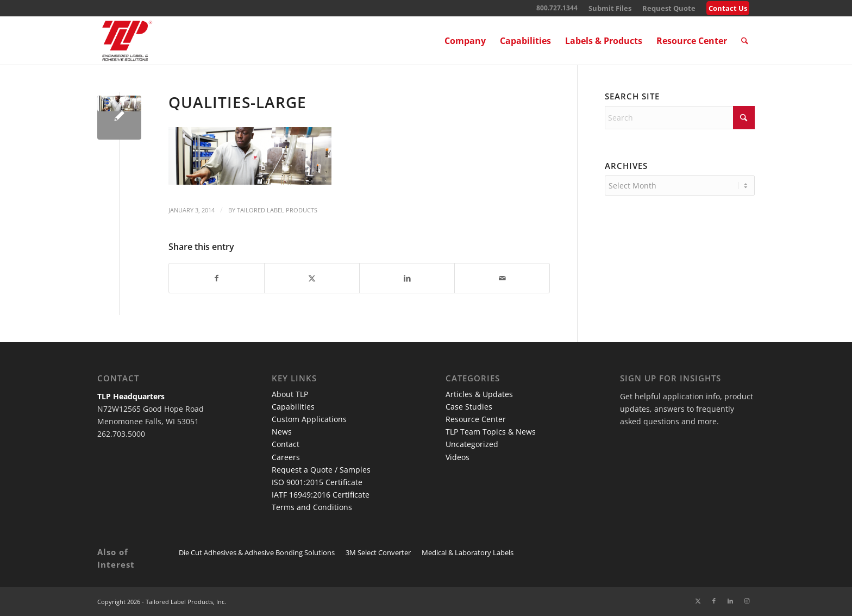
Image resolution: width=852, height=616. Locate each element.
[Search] (745, 41)
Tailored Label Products (277, 210)
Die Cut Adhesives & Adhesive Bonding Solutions (257, 552)
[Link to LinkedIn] (730, 601)
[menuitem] (610, 8)
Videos (458, 457)
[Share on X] (312, 278)
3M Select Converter (378, 552)
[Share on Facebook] (217, 278)
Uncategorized (472, 444)
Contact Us (728, 8)
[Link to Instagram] (747, 601)
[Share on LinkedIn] (407, 278)
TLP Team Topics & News (491, 432)
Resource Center (476, 419)
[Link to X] (698, 601)
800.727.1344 (557, 8)
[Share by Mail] (502, 278)
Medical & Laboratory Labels (468, 552)
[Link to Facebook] (714, 601)
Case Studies (469, 407)
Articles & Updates (479, 394)
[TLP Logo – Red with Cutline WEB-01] (127, 41)
